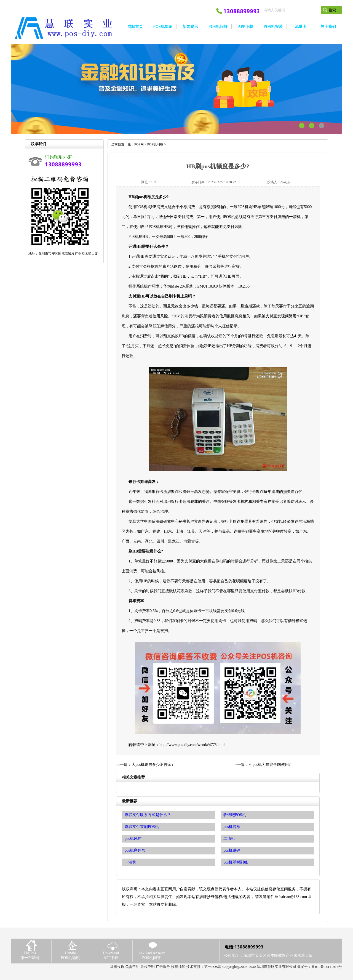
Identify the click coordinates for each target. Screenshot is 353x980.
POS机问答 (155, 144)
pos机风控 (133, 839)
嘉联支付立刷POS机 (142, 827)
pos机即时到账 (236, 862)
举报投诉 (117, 967)
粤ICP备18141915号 (327, 967)
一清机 (130, 862)
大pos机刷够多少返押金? (153, 765)
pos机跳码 (232, 850)
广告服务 (163, 967)
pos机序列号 (135, 850)
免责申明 (132, 967)
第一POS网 (136, 144)
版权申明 (148, 967)
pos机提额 (232, 827)
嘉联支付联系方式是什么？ (148, 815)
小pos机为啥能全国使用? (270, 765)
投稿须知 (178, 967)
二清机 (229, 839)
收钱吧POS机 (235, 815)
